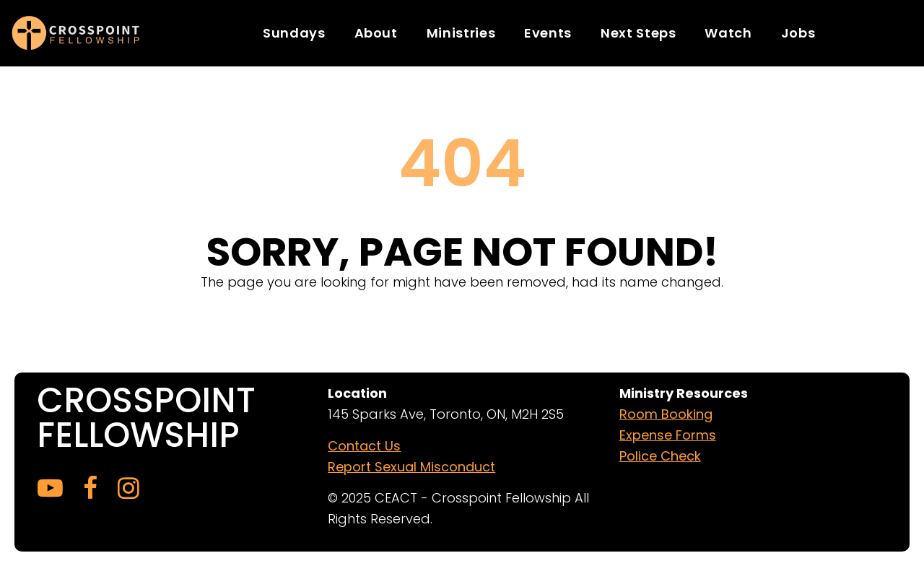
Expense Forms (668, 435)
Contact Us (364, 446)
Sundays (294, 33)
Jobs (798, 33)
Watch (728, 33)
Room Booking (666, 414)
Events (548, 33)
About (376, 33)
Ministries (461, 33)
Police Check (660, 456)
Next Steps (638, 33)
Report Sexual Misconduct (411, 467)
